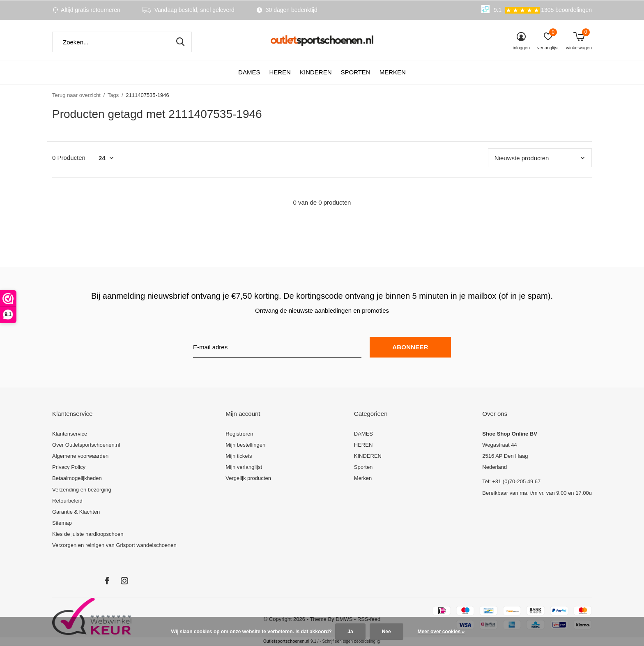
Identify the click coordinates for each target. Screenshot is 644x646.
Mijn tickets (239, 456)
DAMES (249, 72)
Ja (350, 632)
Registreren (239, 434)
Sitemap (62, 523)
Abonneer (410, 347)
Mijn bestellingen (245, 445)
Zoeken (180, 42)
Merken (393, 72)
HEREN (280, 72)
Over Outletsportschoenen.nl (86, 445)
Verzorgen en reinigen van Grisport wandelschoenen (114, 545)
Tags (113, 95)
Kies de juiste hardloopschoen (88, 534)
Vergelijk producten (248, 478)
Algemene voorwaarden (80, 456)
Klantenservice (70, 434)
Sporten (355, 72)
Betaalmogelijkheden (77, 478)
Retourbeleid (67, 501)
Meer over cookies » (441, 632)
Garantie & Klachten (76, 512)
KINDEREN (316, 72)
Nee (386, 632)
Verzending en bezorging (82, 490)
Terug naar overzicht (76, 95)
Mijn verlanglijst (244, 467)
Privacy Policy (69, 467)
